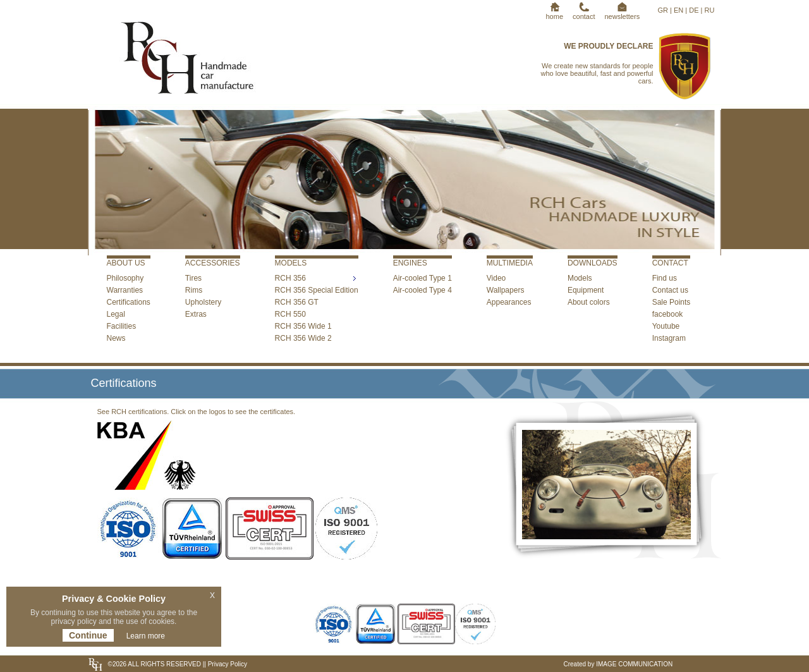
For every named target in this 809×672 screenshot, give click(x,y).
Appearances (509, 302)
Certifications (129, 302)
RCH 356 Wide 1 (303, 326)
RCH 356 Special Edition (317, 290)
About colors (589, 302)
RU (710, 10)
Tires (193, 278)
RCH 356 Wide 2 (303, 338)
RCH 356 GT (297, 302)
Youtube (666, 326)
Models (580, 278)
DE (694, 10)
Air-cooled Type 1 (423, 278)
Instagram (669, 338)
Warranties (125, 290)
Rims (194, 290)
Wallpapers (506, 290)
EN (678, 10)
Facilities (122, 326)
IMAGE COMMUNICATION (634, 664)
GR (663, 10)
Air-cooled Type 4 (423, 290)
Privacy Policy (227, 664)
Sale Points (672, 302)
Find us (665, 278)
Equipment (586, 290)
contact (584, 13)
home (555, 13)
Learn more (146, 636)
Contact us (670, 290)
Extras (196, 314)
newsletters (623, 13)
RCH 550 (290, 314)
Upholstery (203, 302)
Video (496, 278)
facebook (668, 314)
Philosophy (125, 278)
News (116, 338)
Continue (88, 635)
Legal (116, 314)
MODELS (291, 263)
